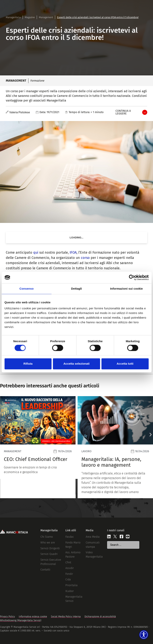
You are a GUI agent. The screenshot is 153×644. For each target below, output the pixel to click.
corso (85, 258)
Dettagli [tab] (77, 289)
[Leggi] (38, 447)
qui (36, 252)
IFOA (73, 252)
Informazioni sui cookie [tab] (126, 289)
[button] (2, 435)
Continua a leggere (123, 112)
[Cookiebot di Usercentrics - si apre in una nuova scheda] (132, 277)
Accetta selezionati (76, 364)
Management (46, 17)
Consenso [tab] (27, 289)
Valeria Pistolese (20, 112)
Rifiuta (28, 364)
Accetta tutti (125, 364)
